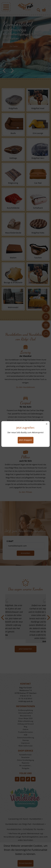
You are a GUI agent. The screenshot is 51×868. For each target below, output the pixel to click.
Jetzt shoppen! (26, 440)
